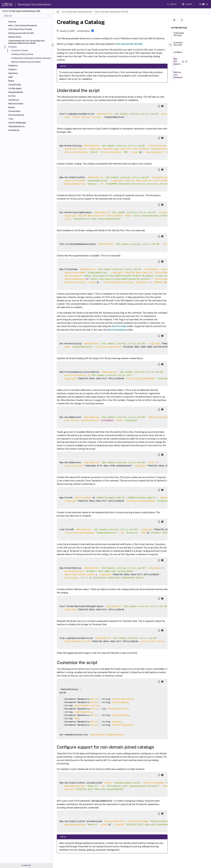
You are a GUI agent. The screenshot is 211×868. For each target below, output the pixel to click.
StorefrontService (16, 115)
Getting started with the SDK (21, 33)
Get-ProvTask (119, 326)
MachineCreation (16, 104)
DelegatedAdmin (16, 92)
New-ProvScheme (116, 330)
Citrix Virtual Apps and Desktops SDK (77, 12)
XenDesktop (14, 130)
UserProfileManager (17, 123)
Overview (12, 22)
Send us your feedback (178, 75)
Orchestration (14, 111)
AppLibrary (13, 73)
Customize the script (178, 45)
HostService (14, 100)
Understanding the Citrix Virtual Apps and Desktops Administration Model (26, 42)
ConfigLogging (15, 88)
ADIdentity (13, 66)
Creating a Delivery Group (22, 54)
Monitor (12, 107)
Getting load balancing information (26, 62)
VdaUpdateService (16, 126)
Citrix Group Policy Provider (20, 29)
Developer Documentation (34, 4)
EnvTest (12, 96)
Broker (11, 81)
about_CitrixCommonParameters (23, 25)
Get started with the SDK (129, 44)
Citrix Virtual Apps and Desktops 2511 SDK (111, 12)
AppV (11, 77)
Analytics (12, 69)
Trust (11, 119)
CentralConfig (15, 85)
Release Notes (15, 37)
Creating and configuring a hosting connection (31, 58)
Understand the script (179, 35)
